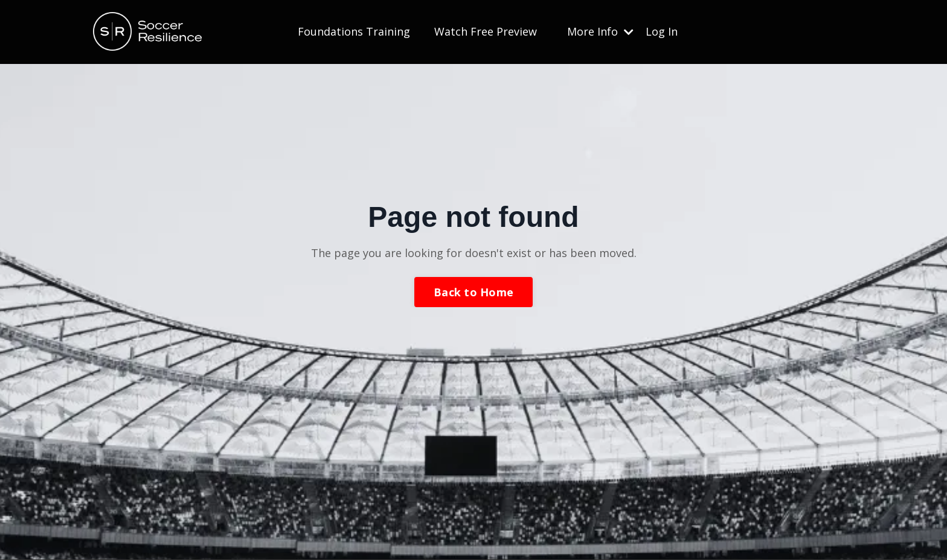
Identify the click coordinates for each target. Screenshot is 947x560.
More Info (600, 31)
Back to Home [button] (473, 292)
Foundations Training (354, 31)
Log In (662, 31)
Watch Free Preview (486, 31)
